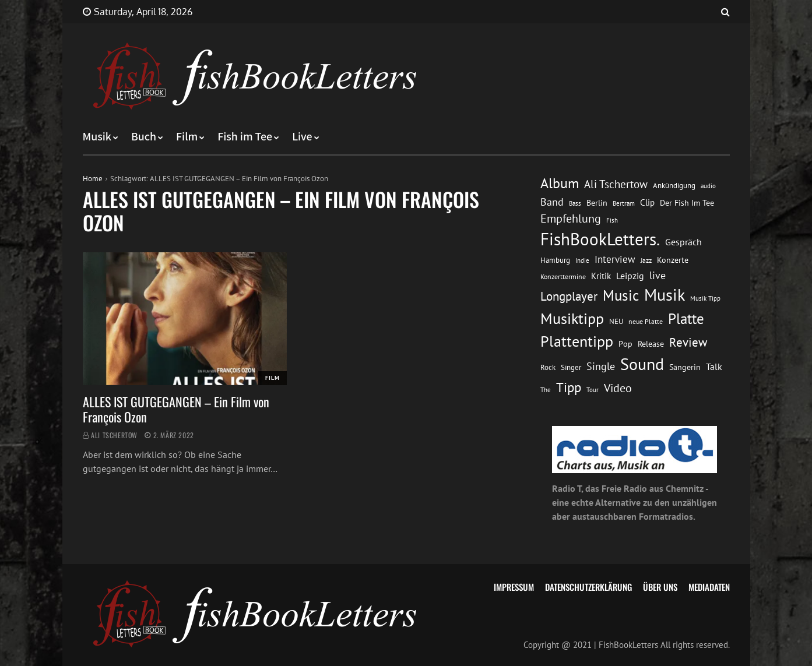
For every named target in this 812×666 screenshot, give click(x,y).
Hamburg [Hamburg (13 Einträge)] (555, 260)
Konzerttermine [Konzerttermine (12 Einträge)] (563, 276)
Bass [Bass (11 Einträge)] (575, 203)
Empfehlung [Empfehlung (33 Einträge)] (571, 218)
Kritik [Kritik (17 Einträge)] (601, 276)
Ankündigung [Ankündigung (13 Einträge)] (674, 186)
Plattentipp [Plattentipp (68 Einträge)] (577, 341)
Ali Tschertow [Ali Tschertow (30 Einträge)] (616, 184)
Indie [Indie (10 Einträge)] (582, 260)
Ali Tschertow (114, 435)
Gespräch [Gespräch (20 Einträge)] (683, 242)
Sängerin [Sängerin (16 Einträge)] (685, 367)
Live (302, 137)
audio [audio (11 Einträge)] (708, 186)
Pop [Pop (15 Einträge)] (625, 344)
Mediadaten (709, 587)
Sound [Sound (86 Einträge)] (642, 364)
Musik (97, 137)
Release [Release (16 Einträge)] (651, 344)
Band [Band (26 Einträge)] (552, 202)
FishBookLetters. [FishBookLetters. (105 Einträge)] (600, 239)
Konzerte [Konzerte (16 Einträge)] (673, 260)
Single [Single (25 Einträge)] (601, 366)
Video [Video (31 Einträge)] (618, 388)
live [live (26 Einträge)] (658, 275)
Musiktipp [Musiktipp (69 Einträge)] (572, 318)
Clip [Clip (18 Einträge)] (647, 202)
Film (187, 137)
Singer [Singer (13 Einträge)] (571, 367)
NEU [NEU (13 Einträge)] (616, 321)
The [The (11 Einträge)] (546, 390)
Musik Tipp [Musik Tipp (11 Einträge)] (705, 298)
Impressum (514, 587)
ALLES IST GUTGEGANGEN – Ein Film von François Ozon (176, 409)
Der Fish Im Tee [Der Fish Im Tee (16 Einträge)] (687, 203)
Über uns (660, 587)
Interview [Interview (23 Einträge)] (615, 259)
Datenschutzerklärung (588, 587)
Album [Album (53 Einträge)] (560, 183)
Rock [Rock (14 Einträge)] (548, 367)
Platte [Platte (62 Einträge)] (686, 319)
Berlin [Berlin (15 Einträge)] (597, 203)
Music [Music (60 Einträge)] (621, 295)
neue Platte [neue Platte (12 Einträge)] (646, 321)
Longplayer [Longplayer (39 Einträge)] (569, 296)
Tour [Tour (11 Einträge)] (593, 390)
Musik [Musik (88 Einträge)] (665, 295)
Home (93, 179)
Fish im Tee (245, 137)
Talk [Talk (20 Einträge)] (714, 367)
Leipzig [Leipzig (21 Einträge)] (630, 276)
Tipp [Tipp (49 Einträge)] (569, 387)
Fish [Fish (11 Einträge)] (612, 220)
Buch (144, 137)
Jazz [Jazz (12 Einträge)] (646, 260)
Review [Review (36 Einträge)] (688, 342)
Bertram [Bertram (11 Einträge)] (624, 203)
